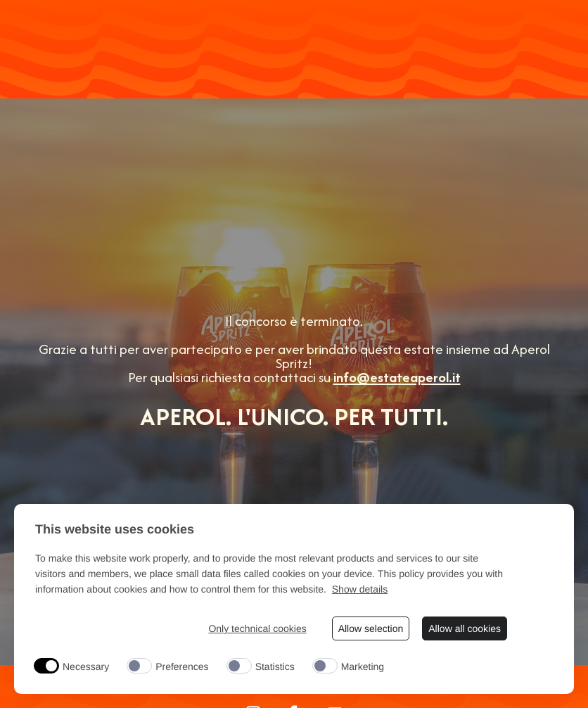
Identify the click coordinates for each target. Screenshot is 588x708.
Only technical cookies (257, 628)
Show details (360, 589)
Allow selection (371, 628)
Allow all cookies (465, 628)
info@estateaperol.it (397, 377)
